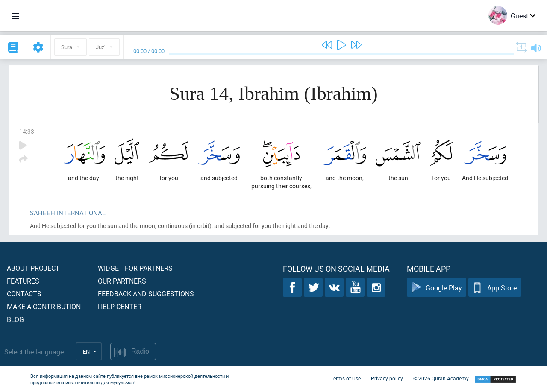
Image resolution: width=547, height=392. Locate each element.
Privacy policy (387, 378)
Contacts (24, 294)
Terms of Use (346, 378)
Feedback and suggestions (146, 294)
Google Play (437, 288)
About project (33, 268)
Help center (120, 306)
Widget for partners (135, 268)
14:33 (27, 131)
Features (23, 281)
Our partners (122, 281)
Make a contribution (44, 306)
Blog (15, 319)
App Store (495, 288)
